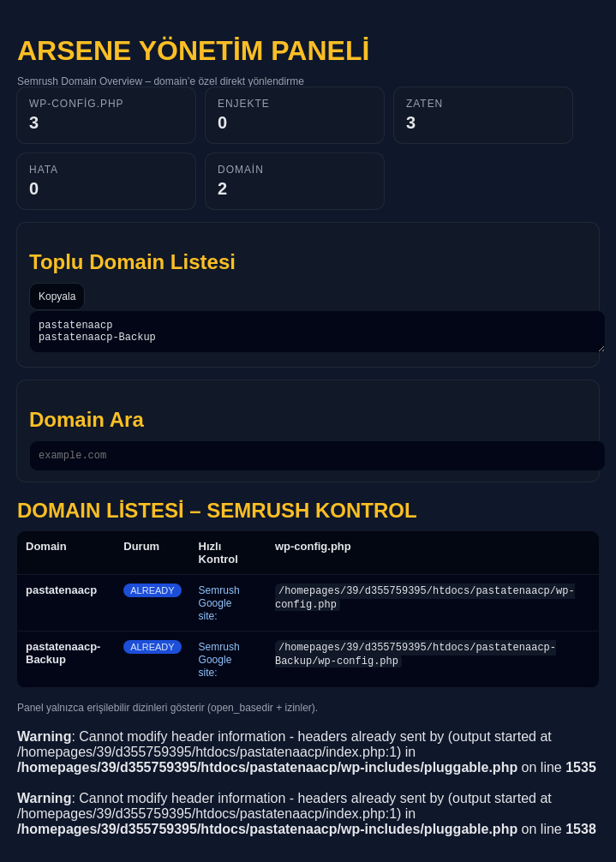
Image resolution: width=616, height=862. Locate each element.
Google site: (215, 617)
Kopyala (57, 296)
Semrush (219, 598)
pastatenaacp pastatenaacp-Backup (317, 334)
